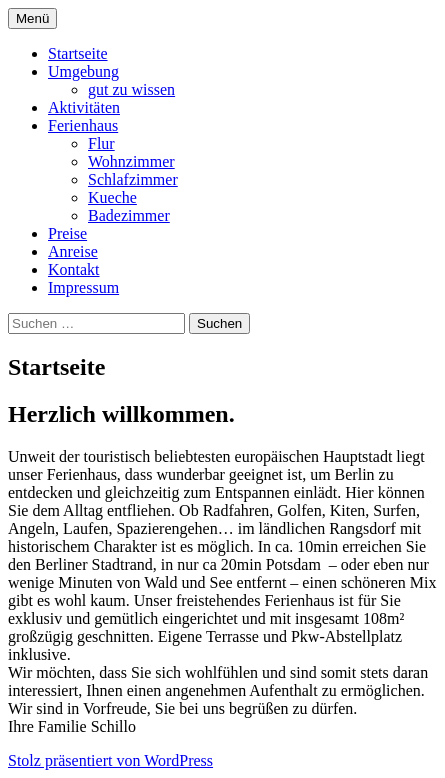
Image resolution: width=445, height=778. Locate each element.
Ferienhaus (83, 125)
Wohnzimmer (131, 161)
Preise (67, 233)
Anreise (73, 251)
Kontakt (74, 269)
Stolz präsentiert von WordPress (110, 760)
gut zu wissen (131, 89)
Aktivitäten (84, 107)
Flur (101, 143)
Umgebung (83, 71)
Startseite (78, 53)
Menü (32, 18)
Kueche (112, 197)
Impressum (83, 287)
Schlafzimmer (133, 179)
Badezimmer (129, 215)
